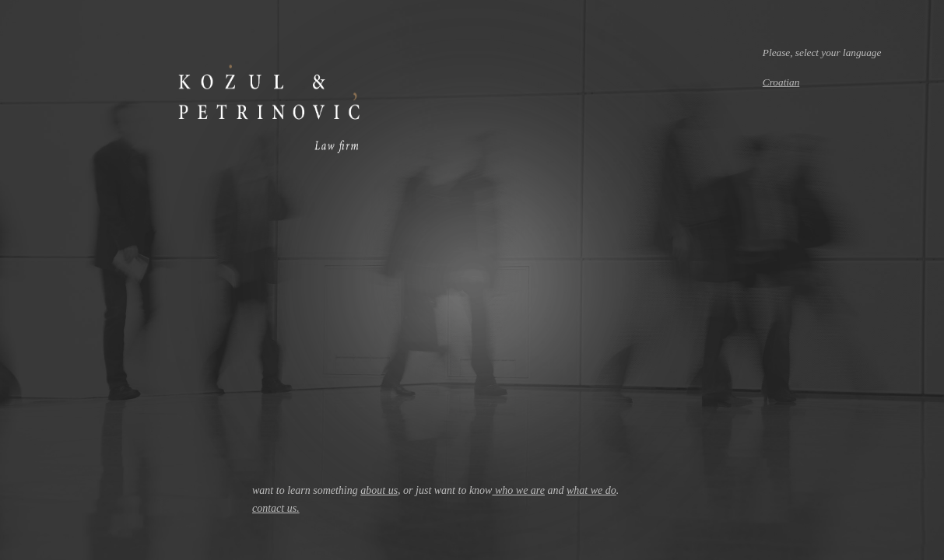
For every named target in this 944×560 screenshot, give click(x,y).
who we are (518, 490)
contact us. (276, 508)
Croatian (781, 82)
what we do (591, 490)
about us (379, 490)
